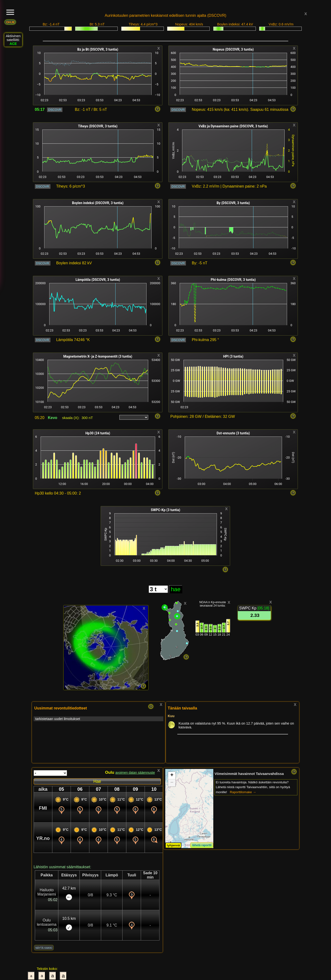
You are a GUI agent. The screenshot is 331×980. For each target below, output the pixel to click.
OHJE (10, 22)
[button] (172, 776)
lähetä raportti (202, 845)
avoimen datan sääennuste (135, 773)
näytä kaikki (44, 948)
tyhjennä (173, 845)
